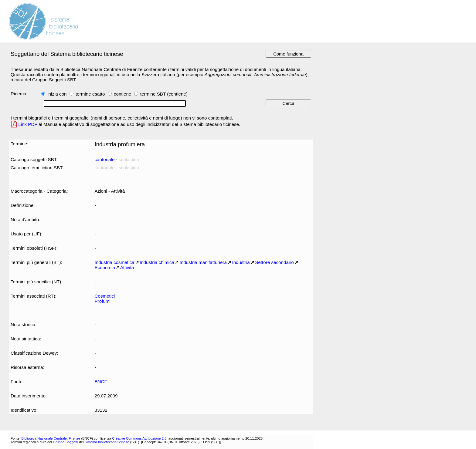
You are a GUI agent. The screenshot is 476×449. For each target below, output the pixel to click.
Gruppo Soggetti (65, 442)
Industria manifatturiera (203, 262)
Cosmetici (105, 296)
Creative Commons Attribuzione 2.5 (139, 438)
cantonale (104, 159)
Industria (241, 262)
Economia (105, 267)
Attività (127, 267)
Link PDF (28, 124)
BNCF (101, 381)
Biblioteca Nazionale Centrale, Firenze (51, 438)
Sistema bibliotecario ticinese (107, 442)
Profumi (102, 301)
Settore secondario (274, 262)
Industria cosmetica (114, 262)
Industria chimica (157, 262)
